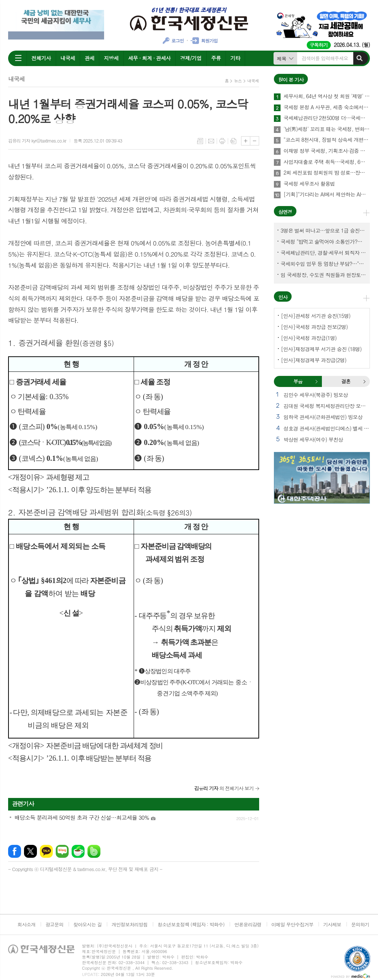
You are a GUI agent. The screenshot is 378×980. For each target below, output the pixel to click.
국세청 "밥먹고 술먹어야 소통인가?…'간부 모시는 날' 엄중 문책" (323, 241)
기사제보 (332, 924)
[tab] (298, 381)
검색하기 (360, 58)
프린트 (222, 141)
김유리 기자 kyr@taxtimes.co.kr (37, 141)
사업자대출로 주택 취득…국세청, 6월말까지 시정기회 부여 (327, 162)
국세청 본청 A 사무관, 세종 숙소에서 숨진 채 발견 (327, 107)
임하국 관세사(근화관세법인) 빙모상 (323, 417)
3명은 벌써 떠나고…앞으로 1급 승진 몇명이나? (323, 230)
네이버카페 (78, 851)
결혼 (364, 381)
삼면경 (285, 212)
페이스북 (15, 851)
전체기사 (41, 58)
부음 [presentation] (298, 381)
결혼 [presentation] (346, 381)
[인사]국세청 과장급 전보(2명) (314, 327)
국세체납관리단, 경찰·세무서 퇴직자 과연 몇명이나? (323, 253)
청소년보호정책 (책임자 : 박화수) (191, 924)
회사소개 (26, 924)
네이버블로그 (62, 851)
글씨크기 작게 (255, 141)
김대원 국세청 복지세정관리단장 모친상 (327, 406)
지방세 (111, 58)
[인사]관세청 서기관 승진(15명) (316, 316)
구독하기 (319, 45)
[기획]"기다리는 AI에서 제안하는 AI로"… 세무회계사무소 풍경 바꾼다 (327, 195)
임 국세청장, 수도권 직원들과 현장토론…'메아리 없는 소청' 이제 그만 (323, 275)
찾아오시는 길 (88, 924)
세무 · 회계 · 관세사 (149, 58)
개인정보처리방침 (130, 924)
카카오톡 (46, 851)
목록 (200, 141)
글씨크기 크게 (246, 141)
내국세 (68, 58)
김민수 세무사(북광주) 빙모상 (316, 395)
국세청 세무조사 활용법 (309, 184)
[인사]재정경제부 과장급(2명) (314, 360)
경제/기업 (191, 58)
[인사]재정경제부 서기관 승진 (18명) (321, 349)
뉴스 (238, 81)
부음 (316, 381)
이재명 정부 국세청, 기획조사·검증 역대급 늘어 (327, 151)
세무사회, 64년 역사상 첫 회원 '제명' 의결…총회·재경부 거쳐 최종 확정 (327, 96)
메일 (211, 141)
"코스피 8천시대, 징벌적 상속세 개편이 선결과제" (327, 140)
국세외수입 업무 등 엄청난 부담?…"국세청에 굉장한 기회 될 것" (323, 264)
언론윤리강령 (248, 924)
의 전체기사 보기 (224, 788)
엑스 (30, 851)
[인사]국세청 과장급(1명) (309, 338)
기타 (235, 58)
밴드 (94, 851)
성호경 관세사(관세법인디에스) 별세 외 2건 (327, 428)
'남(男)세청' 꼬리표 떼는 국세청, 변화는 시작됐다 (327, 129)
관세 (89, 58)
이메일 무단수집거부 (292, 924)
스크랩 (233, 141)
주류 (216, 58)
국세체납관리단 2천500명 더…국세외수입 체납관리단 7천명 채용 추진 (327, 118)
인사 (283, 297)
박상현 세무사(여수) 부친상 (313, 439)
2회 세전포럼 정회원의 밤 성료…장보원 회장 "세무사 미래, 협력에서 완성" (327, 173)
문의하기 (360, 924)
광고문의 (54, 924)
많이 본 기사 (291, 80)
